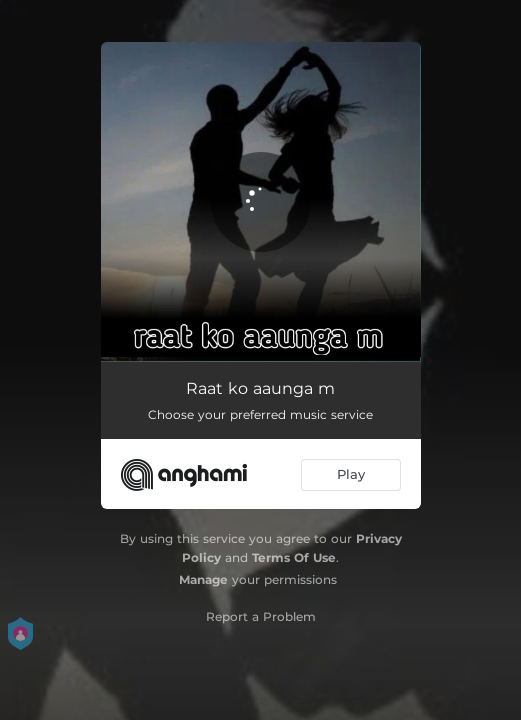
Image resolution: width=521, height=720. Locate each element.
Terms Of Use (294, 557)
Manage (203, 579)
